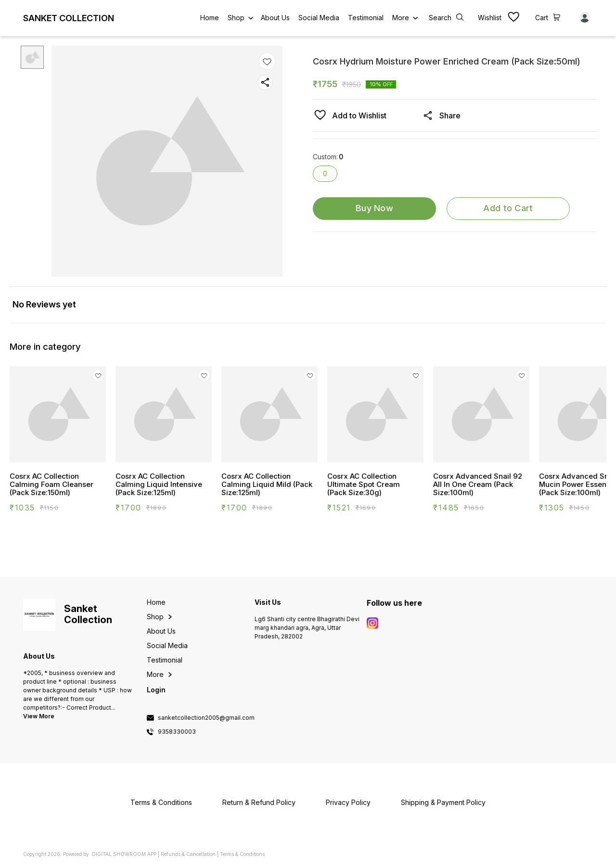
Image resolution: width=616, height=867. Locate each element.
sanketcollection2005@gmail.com (206, 718)
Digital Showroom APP (124, 854)
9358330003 (177, 732)
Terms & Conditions (242, 854)
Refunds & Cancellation (188, 854)
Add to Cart (508, 208)
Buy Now (374, 208)
